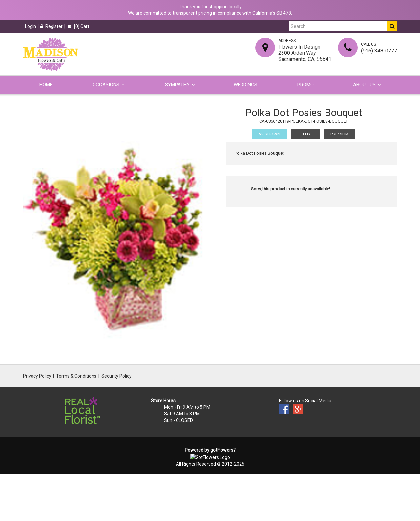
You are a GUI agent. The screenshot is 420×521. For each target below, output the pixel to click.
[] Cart (78, 26)
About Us (364, 85)
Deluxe (305, 134)
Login (31, 26)
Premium (340, 134)
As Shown (269, 134)
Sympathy (177, 85)
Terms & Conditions (76, 376)
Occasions (106, 85)
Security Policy (116, 376)
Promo (305, 85)
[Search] (338, 26)
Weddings (245, 85)
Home (46, 85)
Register (52, 26)
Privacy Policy (37, 376)
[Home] (51, 54)
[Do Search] (392, 26)
